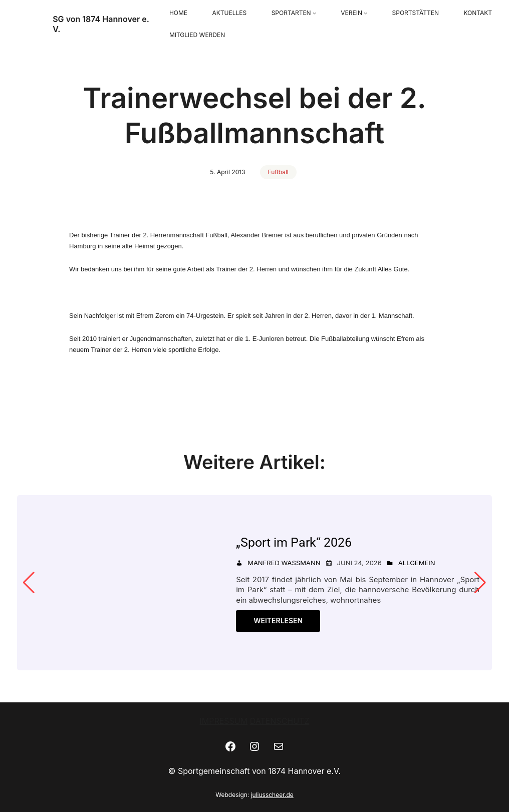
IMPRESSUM (223, 721)
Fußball (278, 172)
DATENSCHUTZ (280, 721)
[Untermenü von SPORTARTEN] (314, 13)
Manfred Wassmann (284, 563)
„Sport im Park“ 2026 (294, 542)
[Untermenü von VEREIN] (365, 13)
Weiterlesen (278, 621)
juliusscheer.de (272, 795)
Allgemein (417, 563)
